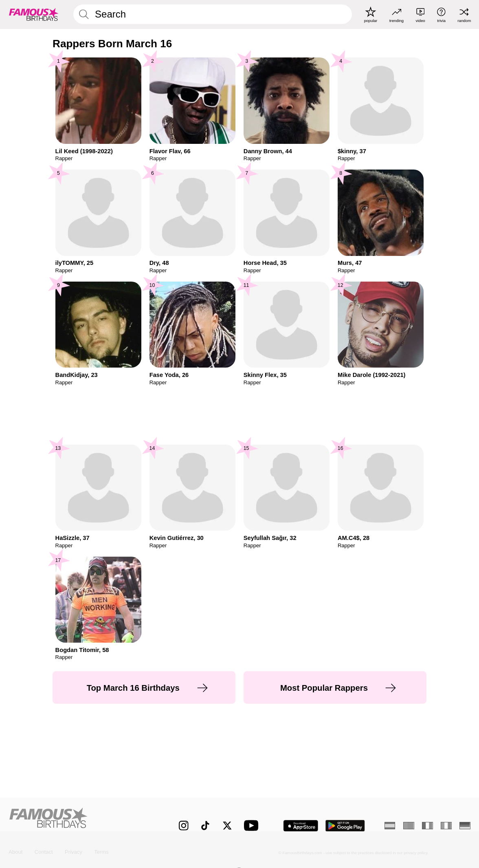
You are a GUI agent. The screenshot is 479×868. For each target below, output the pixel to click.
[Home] (80, 820)
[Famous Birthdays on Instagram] (184, 826)
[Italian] (446, 826)
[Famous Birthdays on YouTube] (253, 825)
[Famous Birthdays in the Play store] (345, 826)
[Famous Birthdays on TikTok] (205, 826)
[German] (465, 826)
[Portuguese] (409, 826)
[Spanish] (390, 826)
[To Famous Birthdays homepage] (34, 15)
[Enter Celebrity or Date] (213, 14)
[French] (427, 826)
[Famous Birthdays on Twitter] (227, 826)
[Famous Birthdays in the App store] (301, 826)
